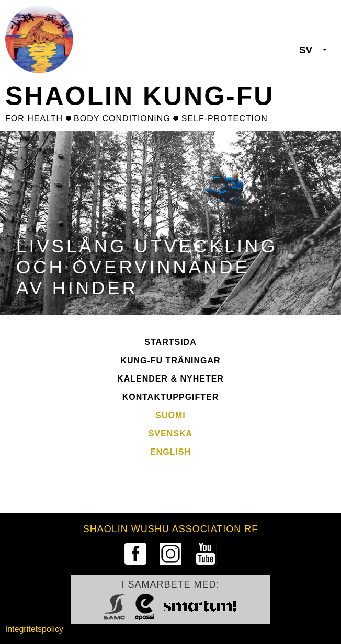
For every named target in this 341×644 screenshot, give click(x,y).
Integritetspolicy (34, 629)
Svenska (170, 434)
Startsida (170, 342)
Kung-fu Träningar (170, 360)
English (170, 452)
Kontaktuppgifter (171, 397)
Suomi (170, 415)
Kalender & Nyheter (170, 379)
